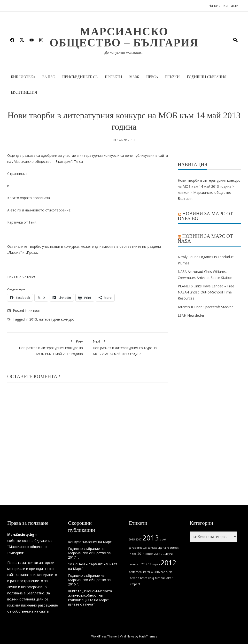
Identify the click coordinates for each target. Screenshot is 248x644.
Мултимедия (24, 92)
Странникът (17, 174)
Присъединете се (80, 77)
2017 (144, 564)
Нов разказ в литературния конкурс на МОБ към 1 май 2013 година (47, 347)
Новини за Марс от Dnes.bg (205, 216)
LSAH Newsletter (191, 315)
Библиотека (23, 77)
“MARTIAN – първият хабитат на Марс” (93, 566)
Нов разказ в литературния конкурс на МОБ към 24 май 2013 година (128, 347)
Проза (32, 252)
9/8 (145, 548)
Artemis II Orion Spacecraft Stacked (206, 307)
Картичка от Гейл (22, 222)
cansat (149, 554)
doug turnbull (157, 578)
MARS (134, 77)
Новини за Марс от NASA (205, 239)
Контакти (231, 6)
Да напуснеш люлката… (124, 52)
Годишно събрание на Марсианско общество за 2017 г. (89, 553)
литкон (34, 311)
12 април (154, 564)
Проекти (113, 77)
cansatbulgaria (157, 548)
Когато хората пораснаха (29, 198)
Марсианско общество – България (124, 37)
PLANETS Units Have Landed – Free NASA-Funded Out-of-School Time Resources (206, 292)
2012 (169, 563)
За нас (49, 77)
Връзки (172, 77)
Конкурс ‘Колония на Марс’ (90, 542)
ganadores (135, 548)
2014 (141, 554)
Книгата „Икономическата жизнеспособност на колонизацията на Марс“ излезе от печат (90, 598)
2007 (139, 539)
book (163, 539)
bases (144, 578)
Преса (152, 77)
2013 (33, 319)
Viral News (127, 636)
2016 (157, 572)
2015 (132, 539)
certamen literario (141, 572)
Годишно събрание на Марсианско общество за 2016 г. (89, 580)
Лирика (15, 252)
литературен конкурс (56, 319)
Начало (215, 6)
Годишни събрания (207, 77)
